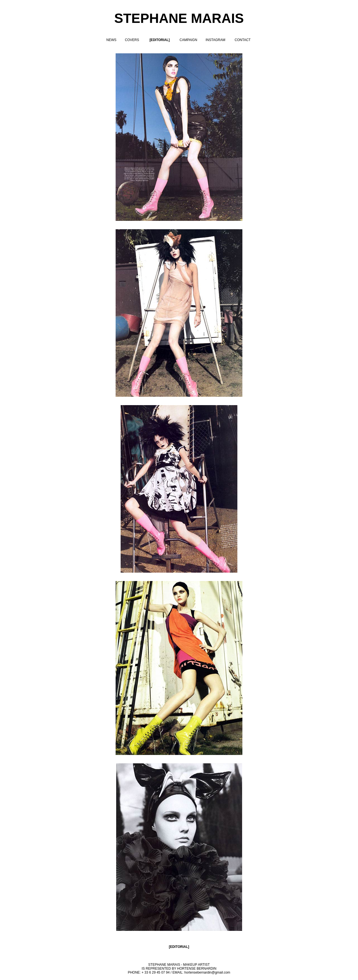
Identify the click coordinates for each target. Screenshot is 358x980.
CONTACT (243, 40)
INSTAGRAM (215, 40)
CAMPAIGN (188, 40)
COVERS (132, 40)
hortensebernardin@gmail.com (207, 972)
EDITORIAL (179, 947)
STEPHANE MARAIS (179, 18)
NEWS (111, 40)
